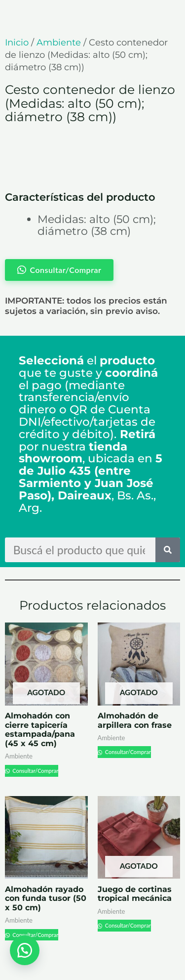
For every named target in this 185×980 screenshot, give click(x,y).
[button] (25, 950)
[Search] (168, 550)
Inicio (17, 43)
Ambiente (59, 43)
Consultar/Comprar (35, 771)
